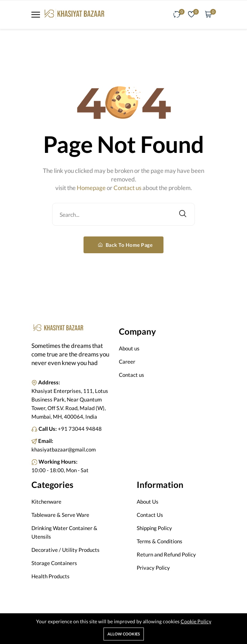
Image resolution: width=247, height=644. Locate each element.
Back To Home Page (125, 245)
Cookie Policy (196, 621)
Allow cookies (124, 634)
